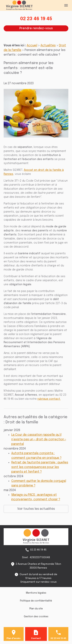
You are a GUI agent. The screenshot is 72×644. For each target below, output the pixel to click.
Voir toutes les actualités (36, 509)
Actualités (48, 45)
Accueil (32, 45)
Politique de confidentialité (36, 601)
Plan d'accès (14, 638)
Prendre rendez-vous (36, 28)
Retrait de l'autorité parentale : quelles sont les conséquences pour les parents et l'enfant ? (40, 467)
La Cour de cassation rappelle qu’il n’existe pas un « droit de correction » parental (39, 439)
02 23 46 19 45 (36, 19)
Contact (36, 638)
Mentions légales (36, 593)
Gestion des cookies (36, 617)
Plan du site (36, 609)
